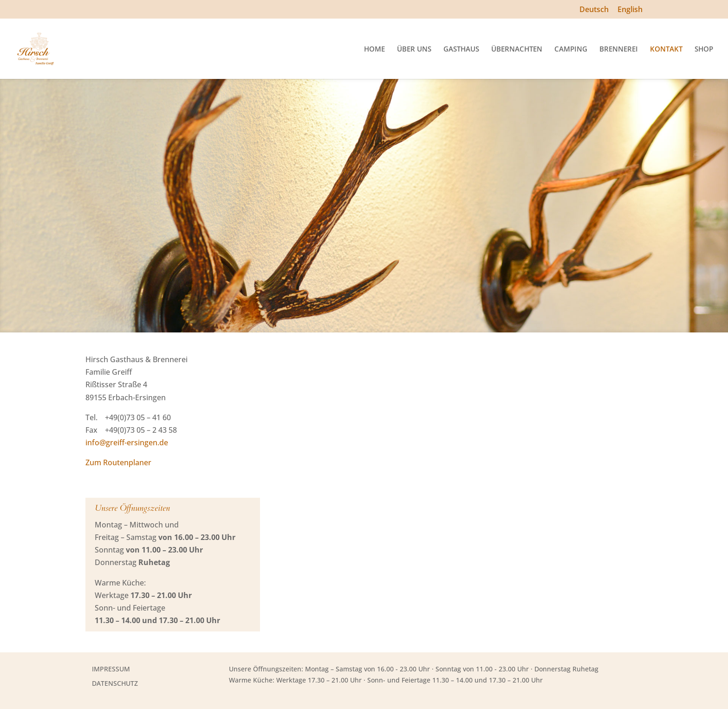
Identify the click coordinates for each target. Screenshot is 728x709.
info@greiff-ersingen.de (127, 442)
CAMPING (571, 49)
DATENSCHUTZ (115, 683)
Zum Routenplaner (118, 462)
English (630, 10)
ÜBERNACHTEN (517, 49)
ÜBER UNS (414, 49)
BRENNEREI (619, 49)
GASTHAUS (461, 49)
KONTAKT (666, 49)
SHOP (704, 49)
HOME (374, 49)
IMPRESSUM (111, 669)
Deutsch (594, 10)
